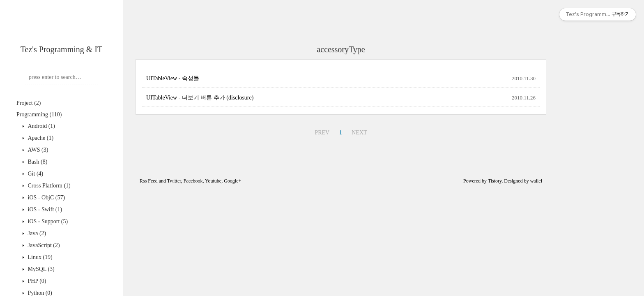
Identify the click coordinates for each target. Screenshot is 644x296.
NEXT (359, 133)
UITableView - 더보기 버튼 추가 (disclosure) (200, 98)
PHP (36, 281)
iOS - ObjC (46, 198)
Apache (40, 138)
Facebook (193, 181)
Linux (39, 257)
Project (29, 103)
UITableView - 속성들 (173, 78)
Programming (39, 114)
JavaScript (43, 245)
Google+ (232, 181)
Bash (37, 162)
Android (41, 126)
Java (36, 233)
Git (35, 174)
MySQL (40, 269)
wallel (536, 181)
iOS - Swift (44, 209)
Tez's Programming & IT (61, 49)
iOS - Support (47, 221)
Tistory (495, 181)
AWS (37, 150)
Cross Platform (48, 186)
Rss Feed (149, 181)
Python (39, 293)
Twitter (174, 181)
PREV (322, 133)
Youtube (213, 181)
